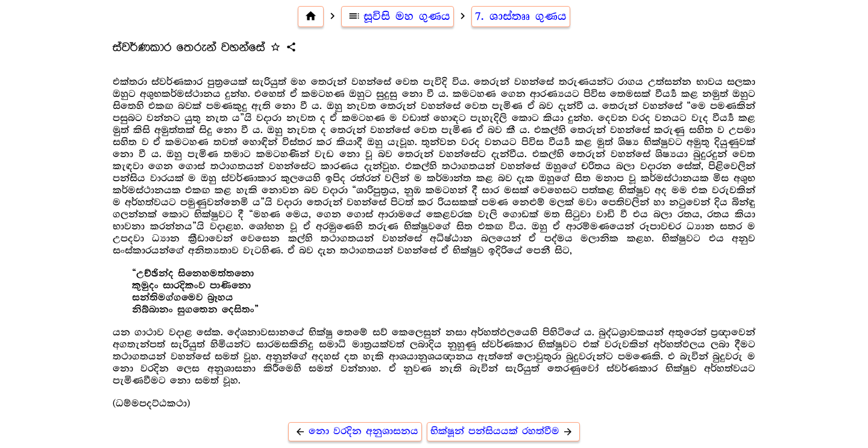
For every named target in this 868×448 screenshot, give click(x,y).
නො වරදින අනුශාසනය (355, 431)
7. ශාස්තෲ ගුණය (521, 16)
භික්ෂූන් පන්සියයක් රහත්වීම (503, 431)
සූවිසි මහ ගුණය (398, 16)
